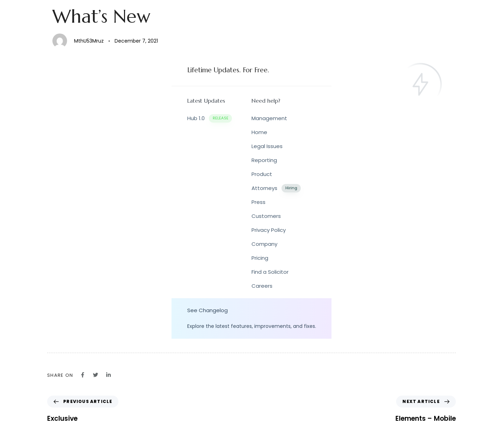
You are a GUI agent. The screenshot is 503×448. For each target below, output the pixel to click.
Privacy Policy (269, 230)
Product (262, 174)
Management (269, 118)
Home (259, 132)
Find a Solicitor (270, 272)
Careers (262, 286)
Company (264, 244)
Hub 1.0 (210, 119)
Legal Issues (267, 146)
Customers (266, 216)
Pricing (260, 258)
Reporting (264, 160)
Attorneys (276, 188)
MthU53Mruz (89, 41)
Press (258, 202)
